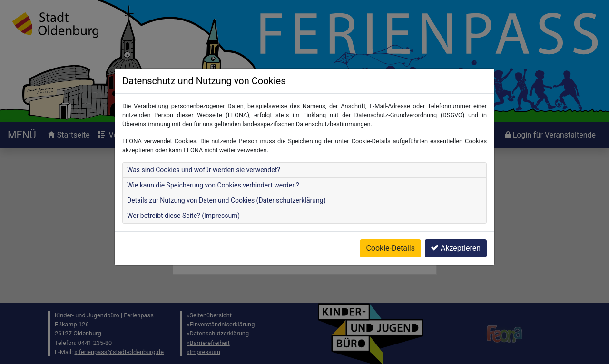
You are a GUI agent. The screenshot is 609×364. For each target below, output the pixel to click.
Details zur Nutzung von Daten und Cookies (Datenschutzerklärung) (226, 200)
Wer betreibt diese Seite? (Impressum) (183, 216)
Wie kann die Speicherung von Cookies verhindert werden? (213, 185)
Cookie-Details (390, 248)
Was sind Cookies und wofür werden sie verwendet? (204, 170)
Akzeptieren (456, 248)
